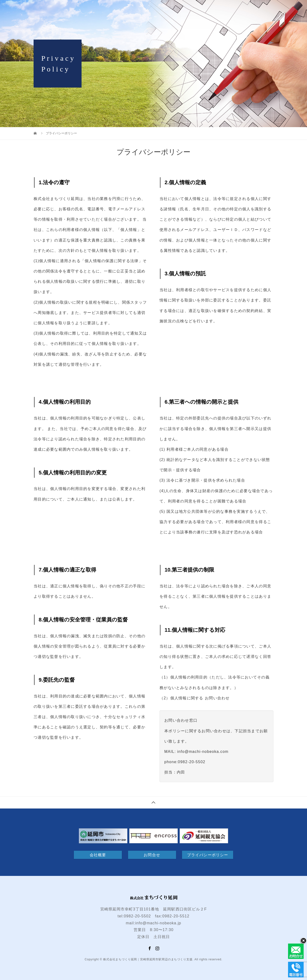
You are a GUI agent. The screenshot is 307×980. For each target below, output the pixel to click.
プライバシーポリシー (208, 855)
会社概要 (98, 855)
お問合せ (283, 8)
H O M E (134, 8)
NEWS (257, 8)
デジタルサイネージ (221, 8)
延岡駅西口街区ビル (172, 8)
